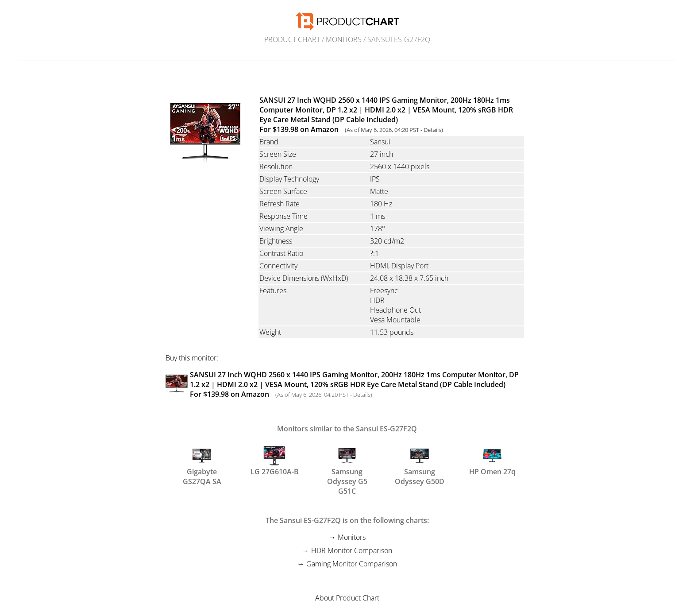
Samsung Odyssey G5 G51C (347, 465)
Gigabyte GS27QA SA (202, 465)
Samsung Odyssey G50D (420, 465)
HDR (377, 300)
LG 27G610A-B (275, 461)
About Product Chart (347, 598)
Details (432, 130)
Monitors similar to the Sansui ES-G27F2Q (347, 429)
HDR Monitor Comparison (352, 550)
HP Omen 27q (492, 461)
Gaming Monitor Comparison (352, 564)
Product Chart (292, 39)
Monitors (344, 39)
